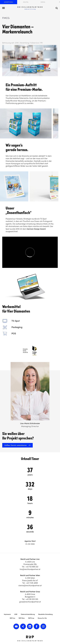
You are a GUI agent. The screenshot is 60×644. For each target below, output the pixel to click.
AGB (16, 614)
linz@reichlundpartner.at (30, 569)
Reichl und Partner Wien (30, 575)
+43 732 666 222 (32, 567)
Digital (26, 2)
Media (43, 2)
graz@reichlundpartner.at (30, 602)
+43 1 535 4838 (32, 583)
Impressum (7, 614)
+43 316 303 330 (32, 599)
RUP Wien (22, 618)
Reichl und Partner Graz (30, 592)
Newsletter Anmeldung (45, 614)
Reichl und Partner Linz (30, 559)
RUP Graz (31, 618)
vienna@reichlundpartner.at (30, 585)
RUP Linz (12, 618)
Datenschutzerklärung (28, 614)
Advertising (9, 2)
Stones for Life (42, 618)
